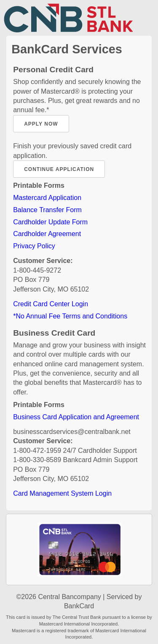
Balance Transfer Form (47, 210)
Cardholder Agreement (47, 234)
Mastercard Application (47, 198)
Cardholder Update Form (50, 222)
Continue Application (59, 169)
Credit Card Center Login (51, 304)
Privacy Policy (34, 246)
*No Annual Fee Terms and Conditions (70, 316)
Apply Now (41, 124)
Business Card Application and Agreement (76, 417)
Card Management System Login (62, 493)
